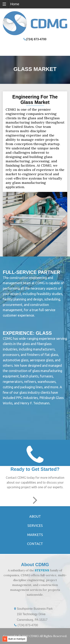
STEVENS (42, 570)
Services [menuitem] (35, 525)
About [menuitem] (35, 516)
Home (15, 4)
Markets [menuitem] (35, 535)
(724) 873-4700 (36, 39)
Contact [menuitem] (35, 544)
